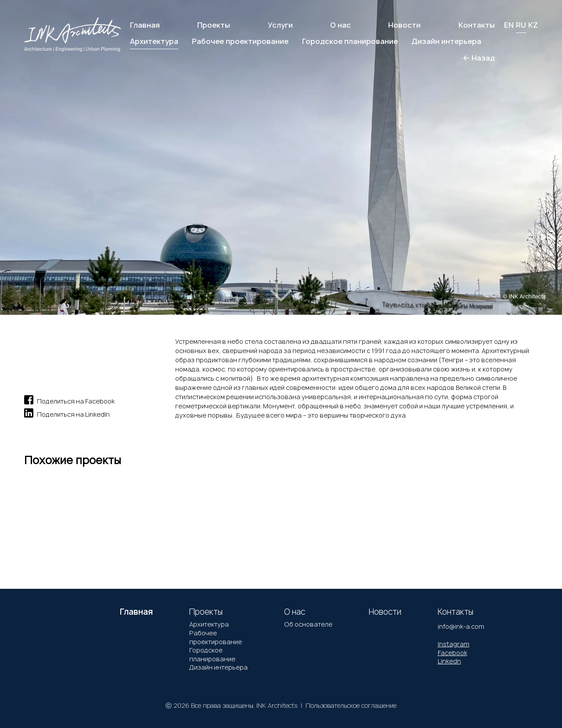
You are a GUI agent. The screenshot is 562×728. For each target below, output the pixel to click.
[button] (39, 148)
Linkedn (449, 661)
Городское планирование (212, 654)
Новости (404, 25)
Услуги (280, 25)
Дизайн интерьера (218, 667)
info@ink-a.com (461, 626)
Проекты (214, 25)
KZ (533, 25)
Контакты (477, 25)
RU (521, 25)
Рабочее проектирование (216, 637)
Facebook (452, 653)
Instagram (454, 644)
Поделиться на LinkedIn (67, 413)
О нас (340, 25)
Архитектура (209, 624)
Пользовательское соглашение (351, 705)
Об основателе (308, 624)
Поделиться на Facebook (69, 400)
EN (509, 25)
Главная (145, 25)
